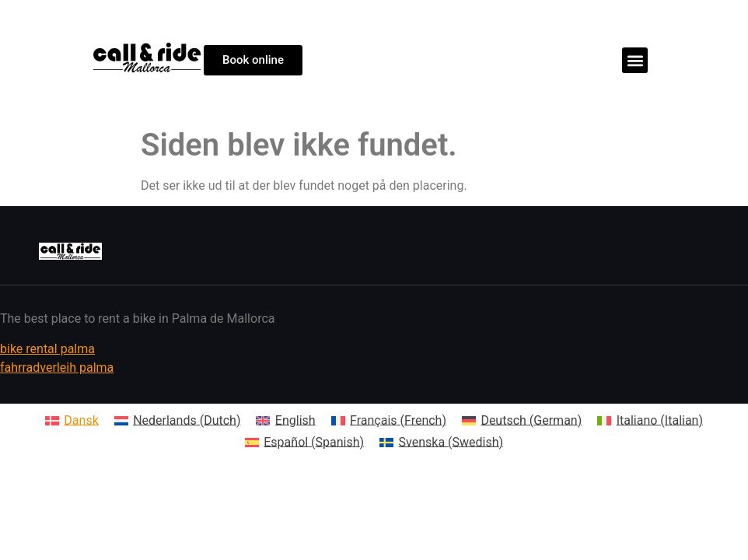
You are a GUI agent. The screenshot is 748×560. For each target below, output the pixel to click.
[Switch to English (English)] (285, 421)
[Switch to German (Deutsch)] (522, 421)
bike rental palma (47, 349)
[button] (635, 60)
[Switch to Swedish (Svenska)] (441, 443)
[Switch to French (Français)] (389, 421)
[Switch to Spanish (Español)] (304, 443)
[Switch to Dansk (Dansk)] (72, 421)
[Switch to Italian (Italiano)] (650, 421)
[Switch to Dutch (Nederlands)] (178, 421)
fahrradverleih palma (57, 367)
